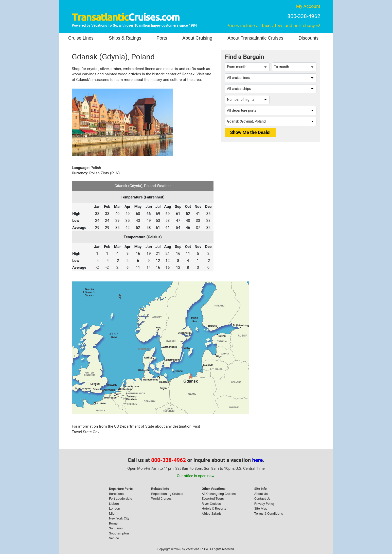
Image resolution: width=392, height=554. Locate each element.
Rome (113, 523)
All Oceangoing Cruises (219, 494)
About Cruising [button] (197, 38)
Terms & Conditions (269, 514)
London (115, 508)
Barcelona (116, 494)
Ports (162, 38)
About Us (261, 494)
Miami (114, 514)
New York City (119, 518)
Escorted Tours (213, 499)
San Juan (116, 528)
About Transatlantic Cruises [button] (255, 38)
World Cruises (161, 499)
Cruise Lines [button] (81, 38)
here (258, 460)
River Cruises (211, 504)
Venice (114, 538)
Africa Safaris (211, 514)
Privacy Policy (264, 504)
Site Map (261, 508)
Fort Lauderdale (121, 499)
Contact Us (262, 499)
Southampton (119, 533)
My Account (308, 6)
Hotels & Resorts (214, 508)
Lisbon (114, 504)
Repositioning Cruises (167, 494)
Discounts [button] (308, 38)
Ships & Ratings (125, 38)
